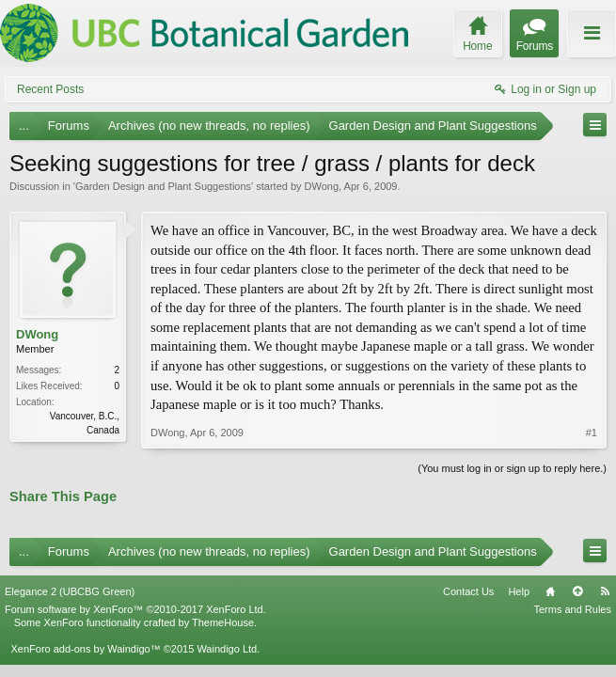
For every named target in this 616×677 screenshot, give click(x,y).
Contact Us (468, 591)
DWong (322, 186)
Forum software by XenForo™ (135, 609)
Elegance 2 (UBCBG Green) (70, 591)
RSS (605, 591)
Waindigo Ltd (227, 649)
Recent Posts (50, 89)
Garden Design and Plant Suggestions (163, 186)
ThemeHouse (223, 622)
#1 (592, 433)
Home (550, 591)
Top (577, 591)
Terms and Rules (572, 609)
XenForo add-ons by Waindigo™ (85, 649)
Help (519, 591)
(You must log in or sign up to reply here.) (512, 468)
